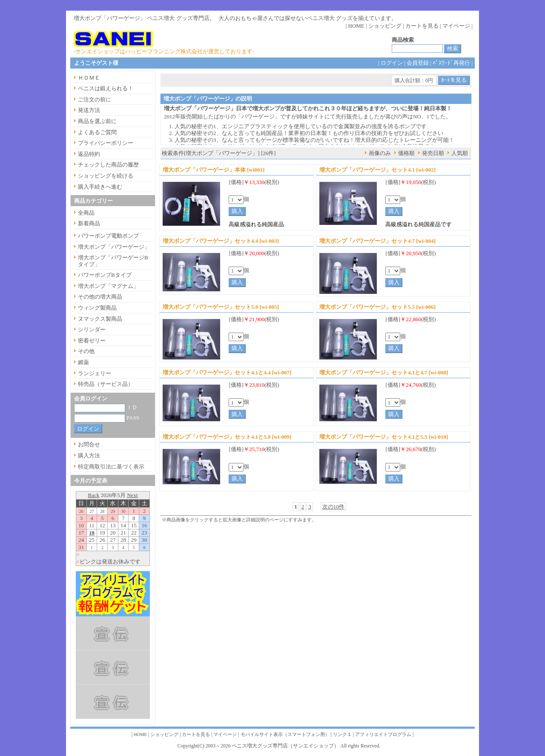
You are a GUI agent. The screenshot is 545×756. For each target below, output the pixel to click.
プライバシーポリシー (106, 143)
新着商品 (89, 223)
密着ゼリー (92, 341)
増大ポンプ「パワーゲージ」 (114, 247)
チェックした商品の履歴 (108, 165)
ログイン (392, 63)
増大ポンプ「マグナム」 (108, 286)
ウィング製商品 (97, 308)
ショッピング (385, 26)
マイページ (456, 26)
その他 (86, 351)
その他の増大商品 (100, 297)
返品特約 (89, 154)
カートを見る (422, 26)
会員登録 (418, 63)
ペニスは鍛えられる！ (106, 88)
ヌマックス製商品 (100, 319)
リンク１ (342, 734)
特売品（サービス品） (106, 384)
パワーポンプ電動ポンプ (108, 236)
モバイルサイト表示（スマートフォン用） (285, 734)
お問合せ (89, 444)
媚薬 (83, 362)
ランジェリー (95, 373)
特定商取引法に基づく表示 (111, 467)
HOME (356, 26)
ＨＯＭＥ (89, 78)
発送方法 (89, 110)
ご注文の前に (95, 99)
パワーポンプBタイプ (105, 275)
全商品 (86, 213)
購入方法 (89, 456)
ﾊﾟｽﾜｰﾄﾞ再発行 (451, 63)
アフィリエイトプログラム (383, 734)
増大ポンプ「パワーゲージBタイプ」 (113, 261)
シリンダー (92, 329)
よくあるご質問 (97, 132)
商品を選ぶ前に (97, 121)
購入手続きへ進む (100, 187)
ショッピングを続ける (106, 176)
